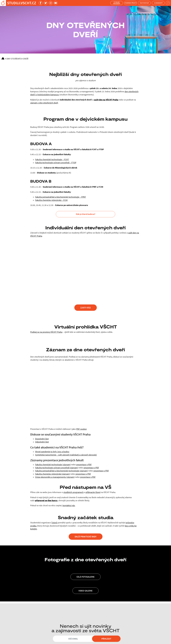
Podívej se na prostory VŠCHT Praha (46, 332)
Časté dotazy (144, 3)
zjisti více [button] (86, 308)
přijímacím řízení (93, 492)
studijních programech (74, 492)
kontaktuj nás (69, 505)
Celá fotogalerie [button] (85, 577)
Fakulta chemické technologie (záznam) (53, 465)
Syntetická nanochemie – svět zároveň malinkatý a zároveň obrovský (66, 455)
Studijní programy (117, 3)
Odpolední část (42, 442)
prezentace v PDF (84, 465)
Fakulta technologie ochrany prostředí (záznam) (57, 468)
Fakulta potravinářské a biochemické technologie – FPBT (61, 197)
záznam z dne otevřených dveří (44, 103)
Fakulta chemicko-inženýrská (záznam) (53, 474)
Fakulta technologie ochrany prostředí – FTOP (56, 163)
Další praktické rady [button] (86, 537)
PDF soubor (81, 429)
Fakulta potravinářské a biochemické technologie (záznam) (62, 471)
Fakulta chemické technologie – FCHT (52, 160)
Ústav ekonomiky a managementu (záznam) (55, 477)
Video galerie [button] (85, 591)
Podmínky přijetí (131, 3)
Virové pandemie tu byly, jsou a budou (52, 452)
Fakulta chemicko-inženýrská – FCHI (51, 200)
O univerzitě (158, 3)
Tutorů (54, 523)
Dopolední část (42, 439)
